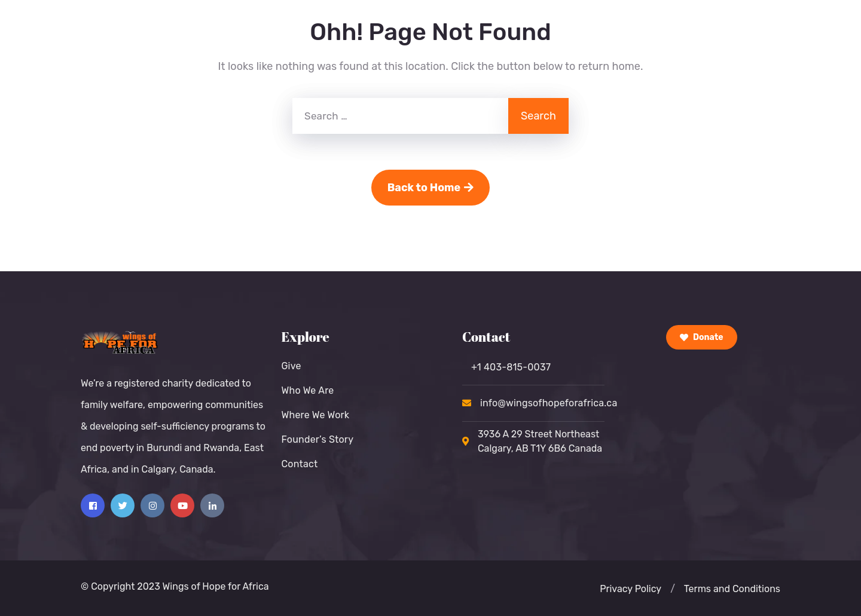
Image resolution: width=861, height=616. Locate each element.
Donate (702, 337)
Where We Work (315, 415)
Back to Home (431, 188)
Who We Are (307, 390)
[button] (673, 589)
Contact (299, 464)
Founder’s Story (317, 439)
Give (291, 366)
